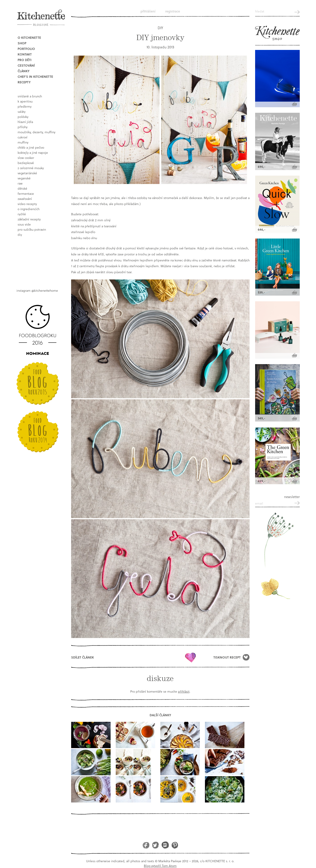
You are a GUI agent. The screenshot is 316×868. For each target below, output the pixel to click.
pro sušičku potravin (32, 229)
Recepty (24, 82)
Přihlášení (148, 11)
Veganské (24, 178)
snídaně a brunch (30, 96)
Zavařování (25, 199)
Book (39, 259)
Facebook (146, 845)
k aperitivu (25, 101)
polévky (23, 117)
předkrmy (25, 106)
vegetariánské (27, 173)
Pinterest (175, 845)
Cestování (26, 65)
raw (20, 183)
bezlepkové (26, 163)
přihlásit (184, 691)
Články (24, 71)
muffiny (23, 142)
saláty (22, 112)
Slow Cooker (26, 158)
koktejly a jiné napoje (33, 153)
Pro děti (25, 60)
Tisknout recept (227, 657)
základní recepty (29, 219)
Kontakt (25, 54)
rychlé (22, 214)
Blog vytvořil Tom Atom (160, 866)
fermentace (26, 194)
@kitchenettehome (45, 290)
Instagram (165, 845)
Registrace (173, 11)
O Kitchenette (29, 38)
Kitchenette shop (277, 33)
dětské (22, 188)
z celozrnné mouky (31, 168)
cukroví (23, 137)
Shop (22, 43)
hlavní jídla (25, 122)
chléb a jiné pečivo (31, 147)
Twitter (156, 845)
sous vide (24, 224)
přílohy (23, 127)
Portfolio (26, 49)
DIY (20, 235)
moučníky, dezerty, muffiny (36, 132)
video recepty (27, 204)
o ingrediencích (29, 209)
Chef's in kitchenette (35, 77)
